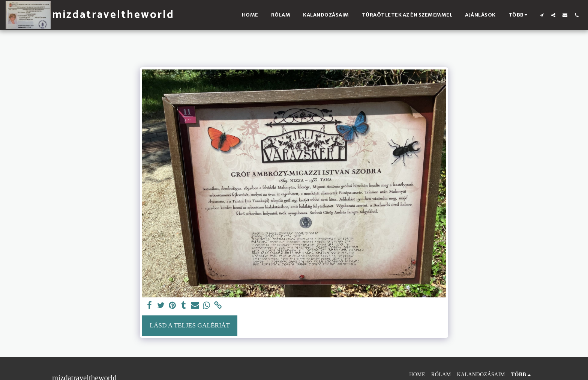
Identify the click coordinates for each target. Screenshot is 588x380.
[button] (542, 15)
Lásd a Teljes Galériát (190, 325)
